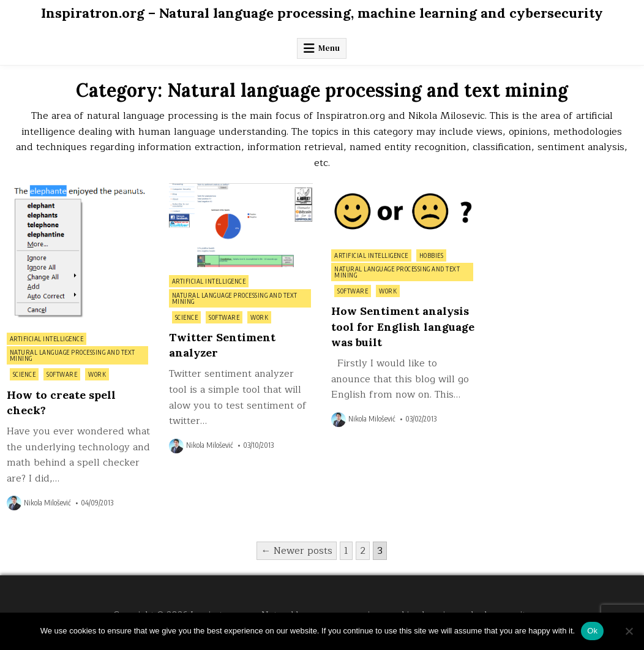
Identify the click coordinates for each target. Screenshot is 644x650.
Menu (329, 48)
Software (62, 374)
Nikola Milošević (47, 503)
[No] (629, 631)
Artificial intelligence (47, 339)
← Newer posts (297, 551)
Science (24, 374)
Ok (592, 631)
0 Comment (129, 190)
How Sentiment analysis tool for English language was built (403, 326)
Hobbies (432, 255)
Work (97, 374)
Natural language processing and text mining (73, 355)
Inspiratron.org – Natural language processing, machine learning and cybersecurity (322, 13)
